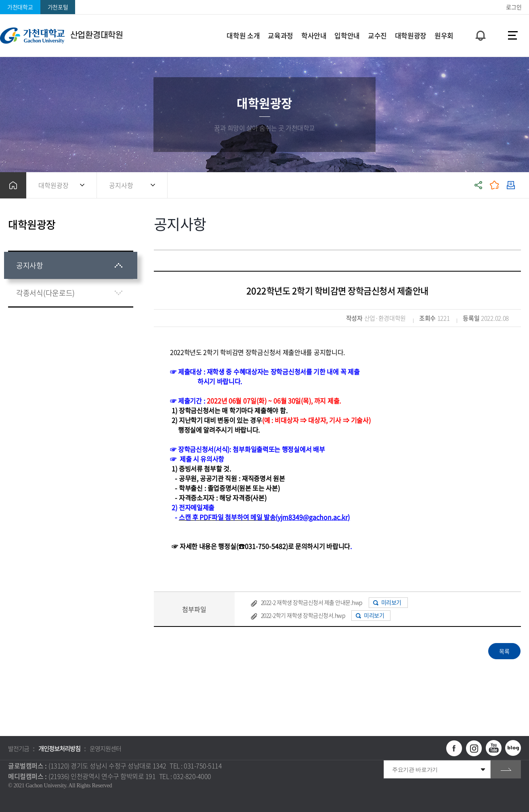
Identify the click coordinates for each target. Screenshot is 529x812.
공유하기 (479, 185)
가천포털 (58, 7)
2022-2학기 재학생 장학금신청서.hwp (303, 615)
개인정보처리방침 (59, 749)
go (506, 769)
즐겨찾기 (495, 185)
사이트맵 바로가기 (513, 36)
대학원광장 (54, 185)
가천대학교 (20, 7)
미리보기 (391, 602)
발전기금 (19, 749)
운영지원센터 (105, 749)
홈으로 (13, 185)
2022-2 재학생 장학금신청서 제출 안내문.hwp (312, 602)
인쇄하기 (511, 185)
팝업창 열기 (479, 21)
